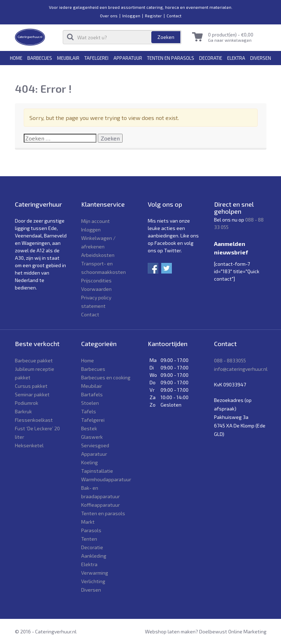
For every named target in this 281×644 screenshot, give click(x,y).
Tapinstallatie (97, 471)
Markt (88, 522)
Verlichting (93, 581)
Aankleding (94, 556)
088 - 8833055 (230, 360)
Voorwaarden (96, 289)
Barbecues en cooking (106, 377)
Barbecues (40, 58)
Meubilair (68, 58)
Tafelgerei (96, 58)
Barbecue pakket (34, 360)
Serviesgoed (95, 445)
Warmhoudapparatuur (106, 479)
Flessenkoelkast (34, 420)
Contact (174, 16)
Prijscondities (96, 280)
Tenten (89, 539)
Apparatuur (128, 58)
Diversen (261, 58)
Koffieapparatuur (100, 505)
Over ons (109, 16)
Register (153, 16)
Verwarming (95, 573)
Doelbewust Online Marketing (233, 631)
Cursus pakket (31, 386)
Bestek (89, 428)
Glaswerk (92, 437)
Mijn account (95, 221)
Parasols (91, 530)
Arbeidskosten (98, 255)
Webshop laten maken (170, 631)
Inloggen (131, 16)
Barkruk (23, 411)
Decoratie (211, 58)
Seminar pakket (32, 394)
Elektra (236, 58)
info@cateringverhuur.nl (241, 369)
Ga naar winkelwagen (230, 40)
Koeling (89, 462)
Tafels (89, 411)
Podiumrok (27, 403)
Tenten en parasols (171, 58)
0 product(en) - (231, 35)
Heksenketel (29, 445)
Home (16, 58)
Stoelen (90, 403)
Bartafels (92, 394)
